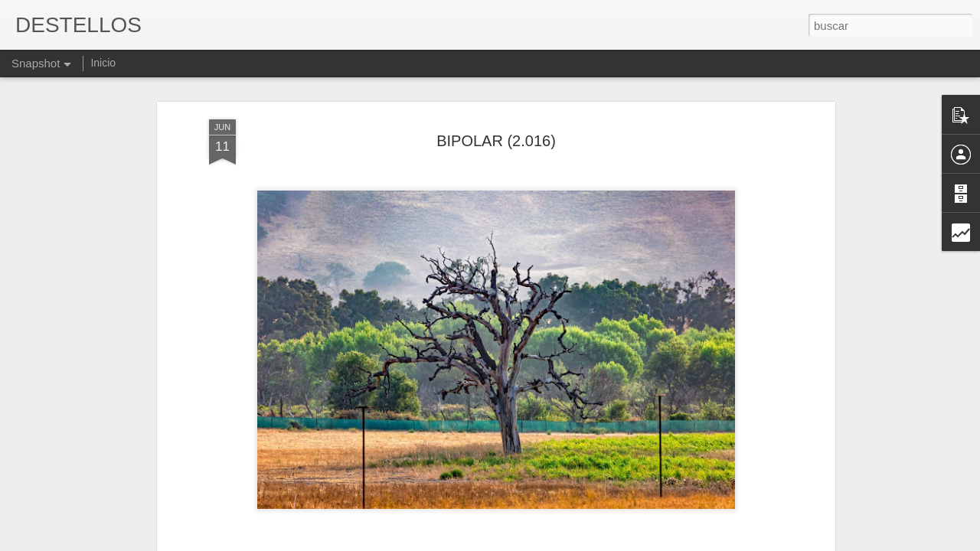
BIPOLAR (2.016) (496, 141)
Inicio (103, 63)
